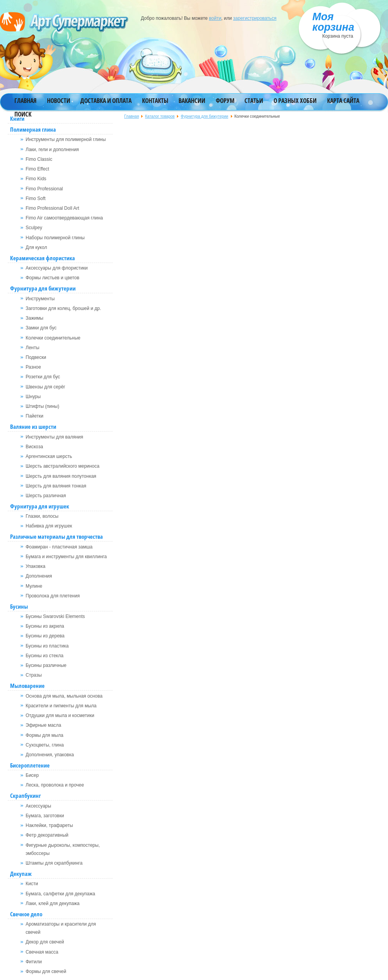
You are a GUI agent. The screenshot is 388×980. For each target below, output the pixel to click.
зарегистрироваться (255, 18)
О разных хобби (295, 101)
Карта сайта (343, 101)
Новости (59, 101)
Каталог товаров (160, 116)
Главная (25, 101)
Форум (225, 101)
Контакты (155, 101)
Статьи (254, 101)
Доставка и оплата (106, 101)
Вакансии (192, 101)
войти (215, 18)
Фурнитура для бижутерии (204, 116)
